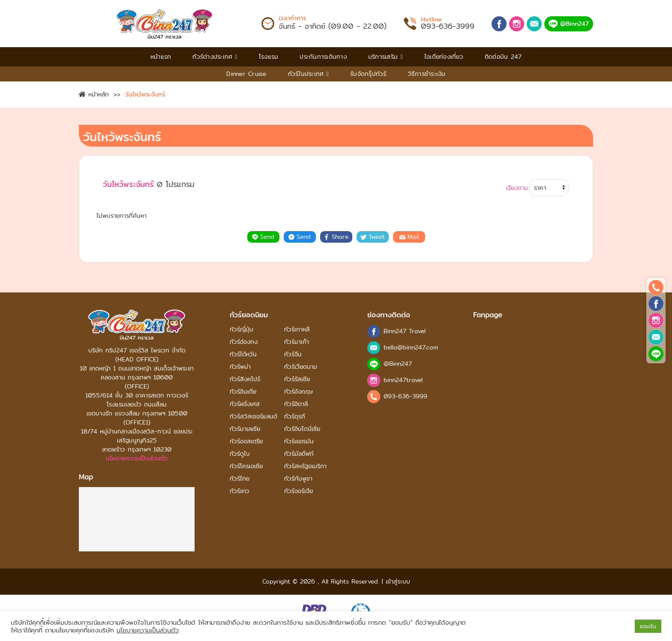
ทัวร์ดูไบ (240, 454)
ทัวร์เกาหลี (297, 330)
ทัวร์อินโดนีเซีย (302, 429)
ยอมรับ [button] (648, 626)
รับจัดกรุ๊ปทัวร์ (368, 74)
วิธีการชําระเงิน (427, 74)
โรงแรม (269, 57)
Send (263, 237)
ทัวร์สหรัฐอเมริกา (305, 466)
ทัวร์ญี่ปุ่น (241, 330)
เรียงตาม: (518, 188)
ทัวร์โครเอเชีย (246, 466)
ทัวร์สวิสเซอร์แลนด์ (253, 417)
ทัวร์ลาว (240, 491)
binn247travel (403, 380)
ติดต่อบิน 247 (503, 57)
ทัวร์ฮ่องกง (244, 342)
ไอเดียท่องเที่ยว (444, 57)
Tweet (373, 237)
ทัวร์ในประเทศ (308, 74)
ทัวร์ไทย (240, 479)
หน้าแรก (161, 57)
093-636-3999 (448, 26)
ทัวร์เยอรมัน (299, 441)
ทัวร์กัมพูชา (298, 479)
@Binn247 (569, 24)
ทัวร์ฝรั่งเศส (245, 404)
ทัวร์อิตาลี (296, 404)
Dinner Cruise (246, 74)
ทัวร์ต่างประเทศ (215, 57)
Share (336, 237)
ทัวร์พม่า (240, 367)
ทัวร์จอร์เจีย (298, 491)
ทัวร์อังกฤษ (298, 392)
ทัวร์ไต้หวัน (243, 354)
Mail (409, 237)
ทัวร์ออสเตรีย (246, 441)
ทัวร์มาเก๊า (297, 342)
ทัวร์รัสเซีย (297, 379)
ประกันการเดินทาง (323, 57)
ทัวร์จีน (293, 354)
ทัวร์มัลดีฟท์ (299, 454)
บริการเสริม (385, 57)
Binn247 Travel (405, 331)
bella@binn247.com (411, 348)
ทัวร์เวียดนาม (301, 367)
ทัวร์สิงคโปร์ (245, 379)
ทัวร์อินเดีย (243, 392)
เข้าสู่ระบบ (397, 581)
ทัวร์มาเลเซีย (245, 429)
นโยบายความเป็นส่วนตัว (137, 458)
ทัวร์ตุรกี (295, 417)
